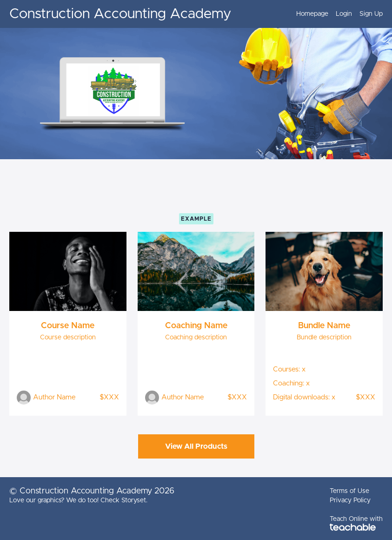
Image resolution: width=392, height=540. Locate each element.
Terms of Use (349, 491)
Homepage (312, 14)
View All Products (196, 446)
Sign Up (371, 14)
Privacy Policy (350, 500)
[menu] (336, 14)
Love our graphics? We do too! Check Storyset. (78, 500)
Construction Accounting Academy (120, 14)
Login (344, 14)
